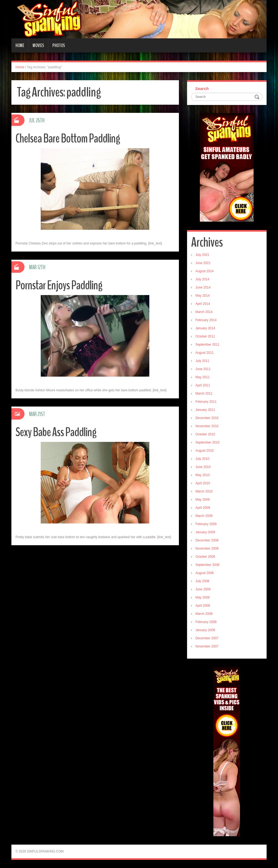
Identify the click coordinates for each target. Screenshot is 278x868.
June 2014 (203, 287)
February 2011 (206, 402)
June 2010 (203, 467)
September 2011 (208, 345)
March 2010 (204, 491)
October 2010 (205, 434)
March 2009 (204, 516)
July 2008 (202, 581)
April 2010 (203, 483)
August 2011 (205, 353)
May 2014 (203, 296)
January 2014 (205, 328)
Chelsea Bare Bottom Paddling (68, 139)
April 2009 (203, 508)
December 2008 (207, 540)
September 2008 (208, 565)
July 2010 (202, 459)
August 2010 (205, 451)
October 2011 (205, 336)
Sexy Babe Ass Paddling (56, 432)
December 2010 (207, 418)
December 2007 (207, 638)
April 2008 (203, 606)
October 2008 (205, 557)
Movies (38, 45)
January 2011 (205, 410)
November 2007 (207, 646)
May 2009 (203, 500)
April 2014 (203, 304)
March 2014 (204, 312)
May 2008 (203, 597)
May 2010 (203, 475)
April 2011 (203, 385)
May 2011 (203, 377)
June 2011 (203, 369)
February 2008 (206, 622)
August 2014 (205, 271)
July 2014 (202, 279)
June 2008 (203, 589)
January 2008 (205, 630)
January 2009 (205, 532)
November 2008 (207, 548)
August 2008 (205, 573)
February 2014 (206, 320)
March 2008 (204, 614)
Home (20, 45)
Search (202, 89)
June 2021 (203, 263)
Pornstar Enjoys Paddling (59, 285)
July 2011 (202, 361)
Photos (59, 45)
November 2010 (207, 426)
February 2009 (206, 524)
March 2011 (204, 393)
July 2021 (202, 255)
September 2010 (208, 442)
